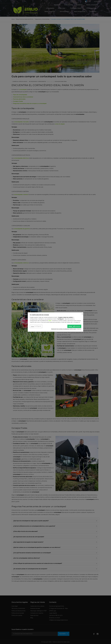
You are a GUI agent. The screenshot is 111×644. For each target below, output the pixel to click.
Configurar (36, 326)
